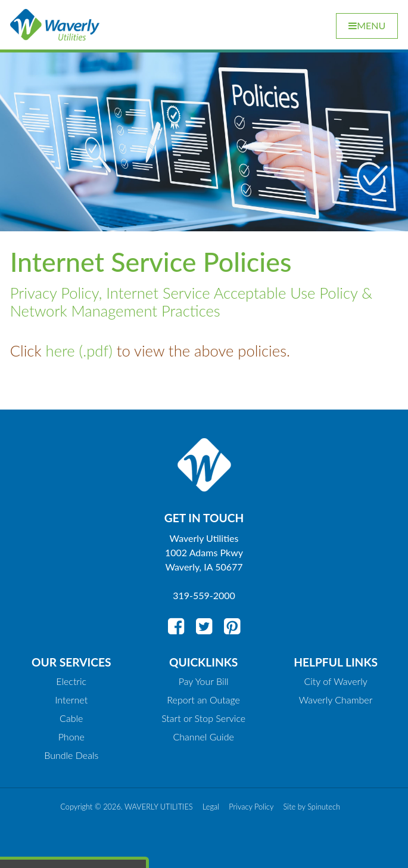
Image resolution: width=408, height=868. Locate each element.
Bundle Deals (71, 755)
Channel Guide (204, 737)
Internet (71, 700)
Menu (367, 25)
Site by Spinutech (312, 807)
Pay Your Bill (204, 681)
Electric (71, 681)
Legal (211, 807)
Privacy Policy (251, 807)
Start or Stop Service (203, 718)
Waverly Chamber (336, 700)
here (60, 351)
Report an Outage (203, 700)
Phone (71, 737)
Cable (71, 718)
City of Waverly (335, 681)
